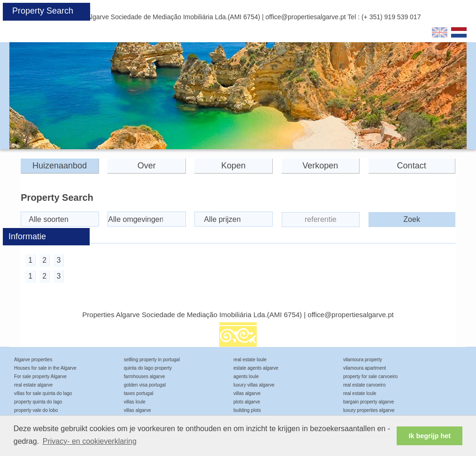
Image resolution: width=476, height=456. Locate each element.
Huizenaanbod (60, 166)
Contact (412, 166)
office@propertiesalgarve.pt (306, 17)
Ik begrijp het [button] (430, 436)
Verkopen (320, 166)
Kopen (233, 166)
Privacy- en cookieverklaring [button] (90, 441)
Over (147, 166)
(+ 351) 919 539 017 (391, 17)
